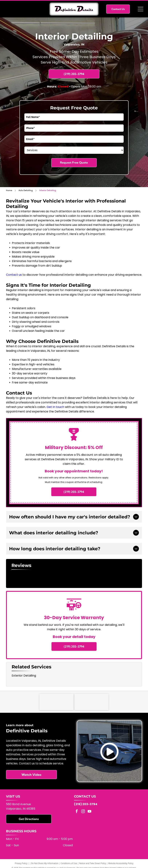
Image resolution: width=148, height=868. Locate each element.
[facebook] (77, 812)
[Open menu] (141, 9)
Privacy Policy (21, 864)
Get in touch (55, 407)
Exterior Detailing (24, 676)
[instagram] (83, 812)
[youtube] (89, 812)
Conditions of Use (69, 864)
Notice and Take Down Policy (93, 864)
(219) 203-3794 (86, 805)
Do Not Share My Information (45, 864)
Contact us (14, 275)
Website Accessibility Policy (121, 864)
